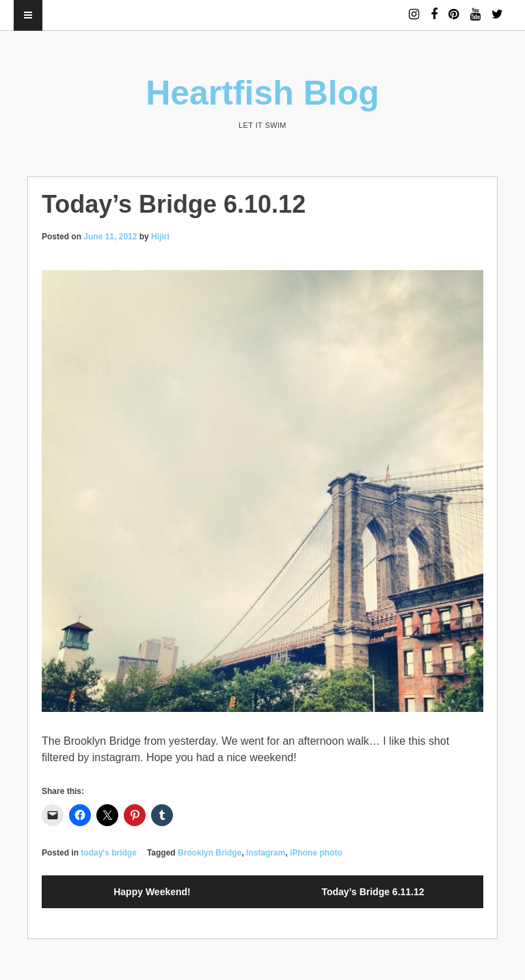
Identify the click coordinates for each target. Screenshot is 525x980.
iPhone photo (316, 853)
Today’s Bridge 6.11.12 (373, 892)
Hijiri (160, 237)
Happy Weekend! (152, 892)
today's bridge (109, 853)
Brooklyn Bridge (210, 853)
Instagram (266, 853)
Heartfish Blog (262, 93)
